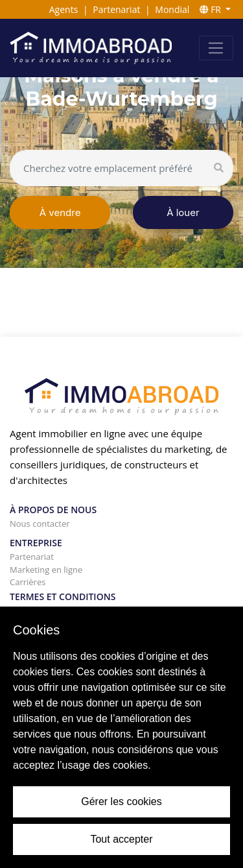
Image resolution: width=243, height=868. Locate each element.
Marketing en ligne (46, 570)
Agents (64, 9)
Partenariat (116, 9)
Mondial (172, 9)
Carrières (28, 582)
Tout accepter (121, 839)
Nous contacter (40, 524)
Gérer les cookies (121, 802)
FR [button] (212, 9)
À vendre (60, 212)
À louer (183, 212)
